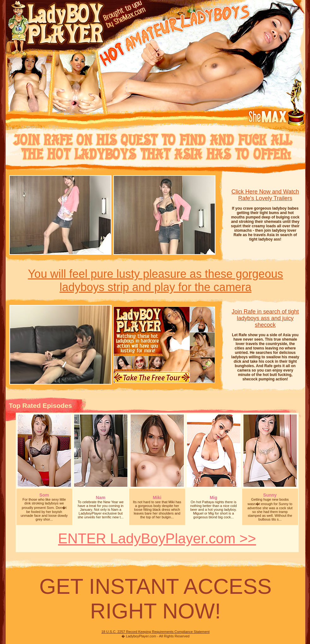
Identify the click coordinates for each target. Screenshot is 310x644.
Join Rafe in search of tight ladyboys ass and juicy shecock (265, 318)
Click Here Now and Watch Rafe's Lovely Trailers (265, 195)
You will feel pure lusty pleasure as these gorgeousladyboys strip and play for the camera (155, 280)
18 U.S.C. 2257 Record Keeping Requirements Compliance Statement (155, 632)
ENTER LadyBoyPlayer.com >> (157, 538)
